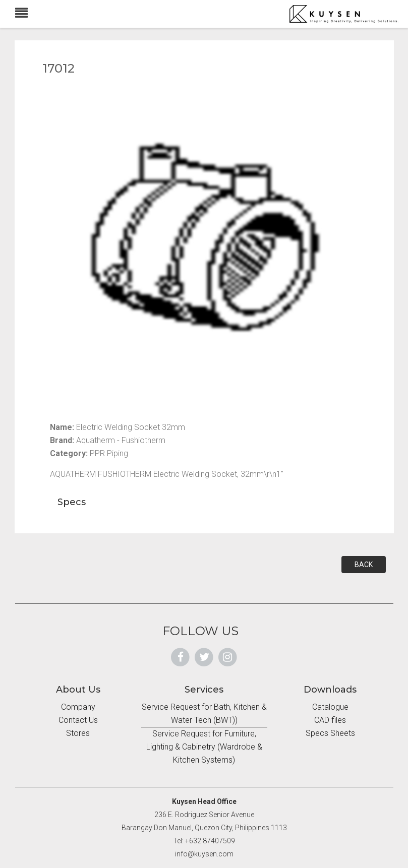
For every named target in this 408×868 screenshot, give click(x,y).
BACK (364, 565)
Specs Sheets (330, 733)
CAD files (330, 720)
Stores (78, 733)
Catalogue (330, 707)
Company (78, 707)
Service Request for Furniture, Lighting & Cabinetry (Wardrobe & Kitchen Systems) (204, 747)
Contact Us (78, 720)
